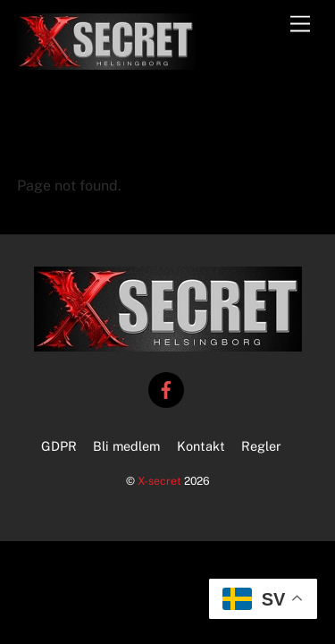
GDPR (59, 446)
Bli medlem (126, 446)
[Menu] (300, 25)
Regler (261, 446)
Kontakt (201, 446)
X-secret (159, 481)
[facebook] (166, 388)
